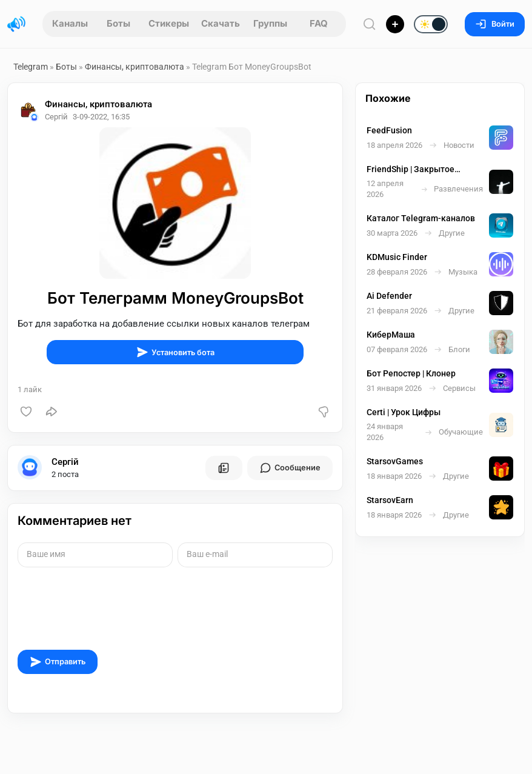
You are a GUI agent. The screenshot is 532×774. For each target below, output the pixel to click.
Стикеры (169, 23)
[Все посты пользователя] (224, 468)
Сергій (65, 462)
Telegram (31, 67)
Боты (118, 23)
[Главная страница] (16, 24)
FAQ (319, 23)
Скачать (221, 23)
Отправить (58, 662)
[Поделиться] (52, 412)
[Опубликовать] (395, 24)
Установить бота (175, 352)
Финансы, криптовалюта (135, 67)
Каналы (70, 23)
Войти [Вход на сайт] (495, 24)
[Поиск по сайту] (370, 24)
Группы (270, 23)
